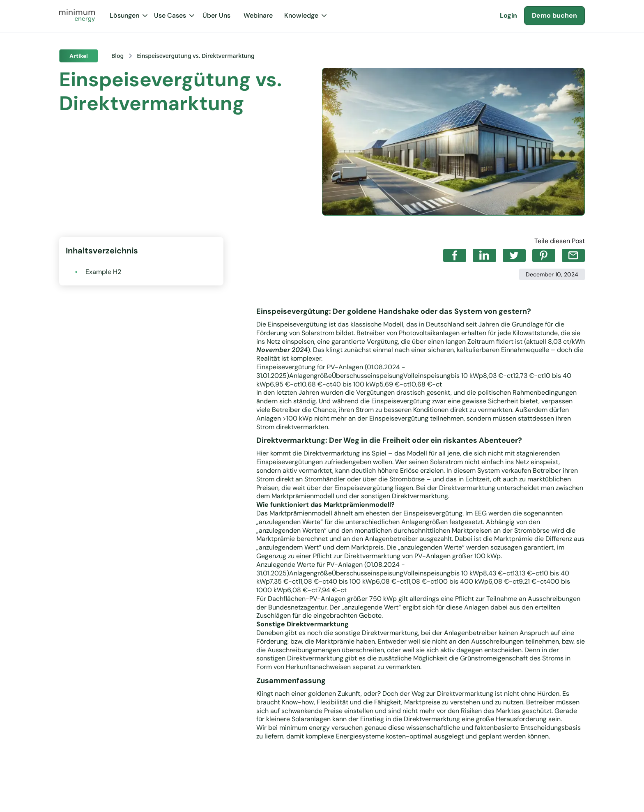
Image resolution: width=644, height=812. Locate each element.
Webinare (258, 15)
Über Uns (216, 15)
